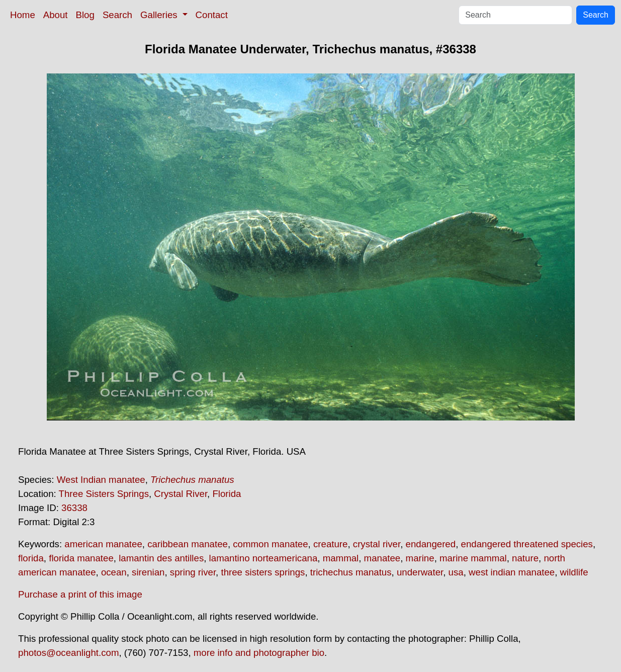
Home (23, 15)
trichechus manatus (351, 572)
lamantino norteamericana (263, 558)
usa (456, 572)
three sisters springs (263, 572)
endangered (431, 544)
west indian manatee (512, 572)
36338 (74, 508)
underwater (420, 572)
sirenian (148, 572)
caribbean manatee (188, 544)
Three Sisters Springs (104, 494)
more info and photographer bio (259, 653)
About (56, 15)
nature (525, 558)
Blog (85, 15)
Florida (227, 494)
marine (420, 558)
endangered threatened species (527, 544)
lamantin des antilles (161, 558)
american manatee (103, 544)
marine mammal (473, 558)
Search (117, 15)
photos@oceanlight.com (68, 653)
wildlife (574, 572)
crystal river (377, 544)
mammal (341, 558)
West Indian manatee (101, 480)
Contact (212, 15)
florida (31, 558)
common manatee (270, 544)
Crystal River (181, 494)
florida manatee (81, 558)
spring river (193, 572)
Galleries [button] (160, 15)
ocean (114, 572)
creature (330, 544)
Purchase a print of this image (80, 594)
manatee (382, 558)
